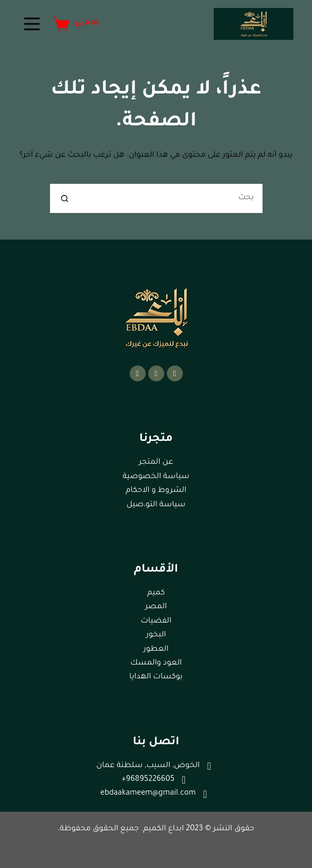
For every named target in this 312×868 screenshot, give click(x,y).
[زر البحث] (65, 198)
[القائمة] (32, 24)
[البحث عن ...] (171, 198)
